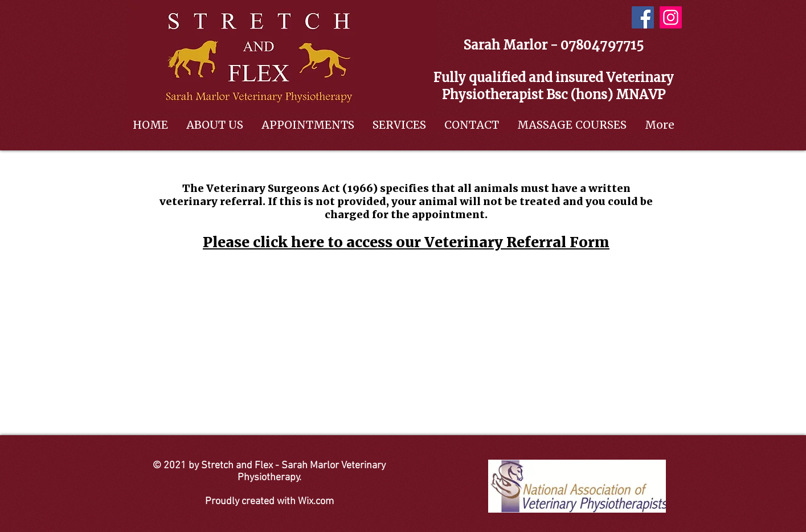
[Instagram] (671, 17)
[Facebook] (643, 17)
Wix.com (316, 502)
